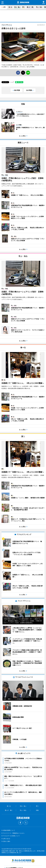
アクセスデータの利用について (11, 836)
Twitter (26, 823)
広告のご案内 (6, 841)
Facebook (20, 823)
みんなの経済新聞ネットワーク (23, 861)
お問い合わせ (6, 839)
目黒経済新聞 (23, 3)
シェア (12, 82)
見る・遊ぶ (17, 7)
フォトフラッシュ (7, 25)
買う (24, 7)
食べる (10, 7)
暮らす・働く (30, 7)
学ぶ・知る (39, 7)
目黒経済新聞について (9, 830)
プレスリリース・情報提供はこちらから (14, 833)
